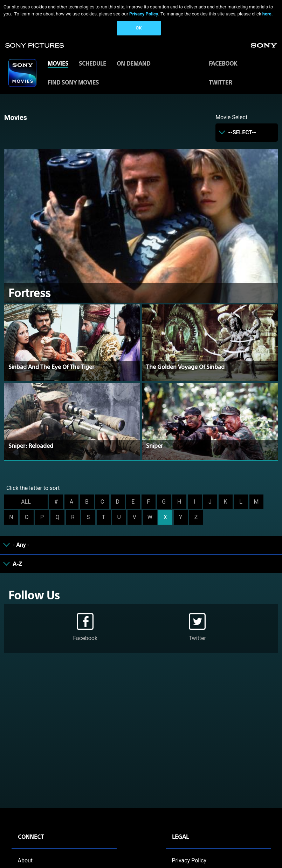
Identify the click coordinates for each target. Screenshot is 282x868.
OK (139, 28)
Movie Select (231, 117)
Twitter (220, 82)
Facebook (223, 63)
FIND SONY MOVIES (73, 82)
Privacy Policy (144, 14)
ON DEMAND (133, 63)
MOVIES (58, 63)
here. (268, 14)
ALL (26, 502)
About (25, 860)
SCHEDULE (92, 63)
